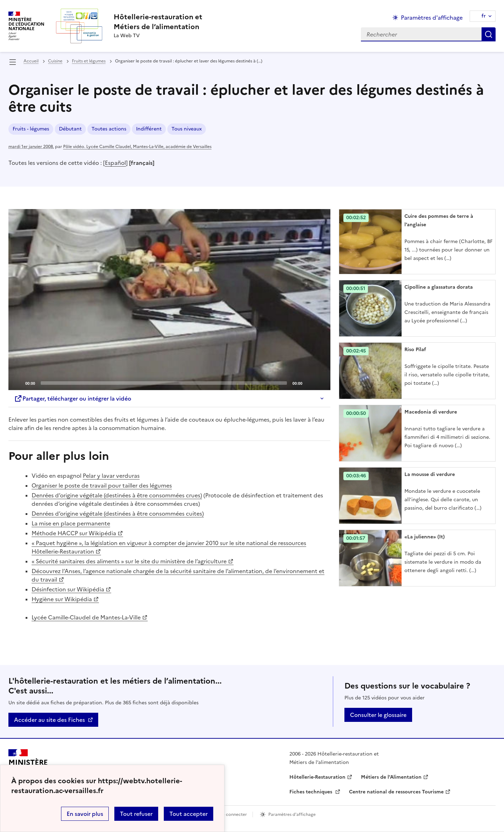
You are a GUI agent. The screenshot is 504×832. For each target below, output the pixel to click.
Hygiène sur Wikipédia (62, 599)
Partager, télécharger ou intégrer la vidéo (73, 398)
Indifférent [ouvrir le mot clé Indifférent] (149, 129)
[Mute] (310, 383)
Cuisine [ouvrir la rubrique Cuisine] (55, 61)
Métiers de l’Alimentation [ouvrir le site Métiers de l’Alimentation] (391, 777)
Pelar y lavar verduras (111, 476)
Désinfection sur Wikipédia (68, 589)
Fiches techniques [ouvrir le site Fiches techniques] (311, 792)
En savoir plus (85, 814)
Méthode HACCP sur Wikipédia (74, 533)
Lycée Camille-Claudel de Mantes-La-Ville (86, 617)
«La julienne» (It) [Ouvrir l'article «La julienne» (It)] (425, 537)
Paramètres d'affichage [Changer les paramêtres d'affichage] (432, 18)
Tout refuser (136, 814)
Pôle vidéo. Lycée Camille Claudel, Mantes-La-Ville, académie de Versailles (137, 147)
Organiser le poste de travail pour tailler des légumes (102, 485)
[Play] (169, 300)
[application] (169, 300)
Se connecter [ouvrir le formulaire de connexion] (233, 814)
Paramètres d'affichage (292, 814)
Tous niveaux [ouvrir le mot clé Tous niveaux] (187, 129)
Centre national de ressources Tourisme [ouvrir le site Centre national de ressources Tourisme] (396, 792)
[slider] (164, 383)
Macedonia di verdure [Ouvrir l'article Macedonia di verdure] (431, 412)
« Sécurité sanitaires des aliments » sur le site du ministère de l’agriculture (129, 561)
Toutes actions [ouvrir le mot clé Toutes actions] (109, 129)
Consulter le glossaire (378, 715)
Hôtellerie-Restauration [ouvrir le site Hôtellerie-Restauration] (317, 777)
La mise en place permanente (71, 523)
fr (484, 16)
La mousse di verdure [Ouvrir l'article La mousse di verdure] (430, 474)
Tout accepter (189, 814)
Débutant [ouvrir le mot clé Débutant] (70, 129)
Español (115, 163)
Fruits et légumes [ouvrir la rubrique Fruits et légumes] (89, 61)
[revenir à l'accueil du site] (158, 22)
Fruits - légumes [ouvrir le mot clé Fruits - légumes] (31, 129)
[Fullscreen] (321, 383)
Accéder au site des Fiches (49, 720)
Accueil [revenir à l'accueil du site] (31, 61)
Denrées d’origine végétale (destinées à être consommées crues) (117, 495)
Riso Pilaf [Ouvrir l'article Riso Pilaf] (415, 350)
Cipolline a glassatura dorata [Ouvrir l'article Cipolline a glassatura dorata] (439, 287)
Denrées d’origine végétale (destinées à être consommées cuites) (118, 514)
